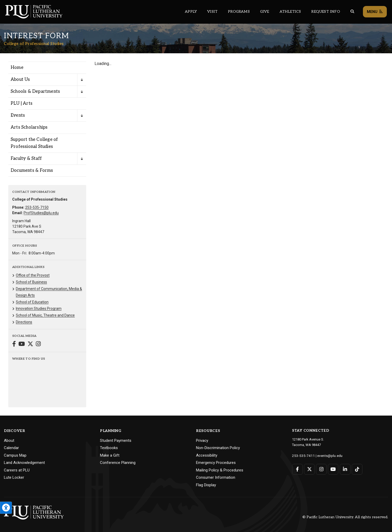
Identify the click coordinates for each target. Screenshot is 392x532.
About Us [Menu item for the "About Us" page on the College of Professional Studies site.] (20, 80)
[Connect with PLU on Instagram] (321, 469)
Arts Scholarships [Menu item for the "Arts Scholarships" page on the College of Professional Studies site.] (29, 127)
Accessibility (207, 455)
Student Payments (116, 441)
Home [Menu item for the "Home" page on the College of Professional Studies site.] (17, 68)
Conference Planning (118, 463)
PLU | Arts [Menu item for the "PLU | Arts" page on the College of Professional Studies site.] (22, 103)
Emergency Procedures (216, 463)
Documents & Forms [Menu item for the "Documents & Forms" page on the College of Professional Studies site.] (32, 170)
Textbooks (109, 448)
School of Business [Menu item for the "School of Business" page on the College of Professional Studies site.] (31, 282)
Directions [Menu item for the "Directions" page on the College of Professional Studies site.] (24, 322)
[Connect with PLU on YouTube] (333, 469)
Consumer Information (216, 477)
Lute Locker (14, 477)
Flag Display (206, 485)
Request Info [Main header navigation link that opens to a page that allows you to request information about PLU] (326, 12)
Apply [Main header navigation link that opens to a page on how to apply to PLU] (191, 12)
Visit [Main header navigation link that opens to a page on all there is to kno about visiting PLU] (212, 12)
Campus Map (15, 455)
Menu (375, 12)
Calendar (11, 448)
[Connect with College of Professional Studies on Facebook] (14, 344)
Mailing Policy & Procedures (220, 470)
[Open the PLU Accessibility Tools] (6, 508)
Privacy (202, 441)
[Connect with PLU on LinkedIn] (345, 469)
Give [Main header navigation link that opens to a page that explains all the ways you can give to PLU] (265, 12)
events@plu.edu (327, 455)
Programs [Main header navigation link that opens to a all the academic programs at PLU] (239, 12)
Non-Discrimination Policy (218, 448)
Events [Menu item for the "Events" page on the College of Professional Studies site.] (18, 115)
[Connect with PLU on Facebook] (297, 469)
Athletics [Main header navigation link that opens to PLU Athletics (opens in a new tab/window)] (290, 12)
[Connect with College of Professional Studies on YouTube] (22, 344)
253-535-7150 (37, 207)
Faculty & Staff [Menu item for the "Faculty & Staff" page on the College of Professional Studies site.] (26, 159)
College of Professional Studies (34, 44)
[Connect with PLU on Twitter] (309, 469)
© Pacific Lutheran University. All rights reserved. (345, 517)
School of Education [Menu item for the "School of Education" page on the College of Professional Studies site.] (32, 302)
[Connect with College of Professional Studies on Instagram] (38, 344)
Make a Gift (110, 455)
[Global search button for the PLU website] (352, 12)
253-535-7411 (302, 455)
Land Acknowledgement (24, 463)
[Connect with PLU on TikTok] (357, 469)
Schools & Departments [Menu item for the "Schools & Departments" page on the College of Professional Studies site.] (35, 91)
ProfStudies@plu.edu (41, 213)
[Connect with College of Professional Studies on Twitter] (30, 344)
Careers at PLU (17, 470)
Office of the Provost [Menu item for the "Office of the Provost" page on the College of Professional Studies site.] (33, 275)
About (9, 441)
